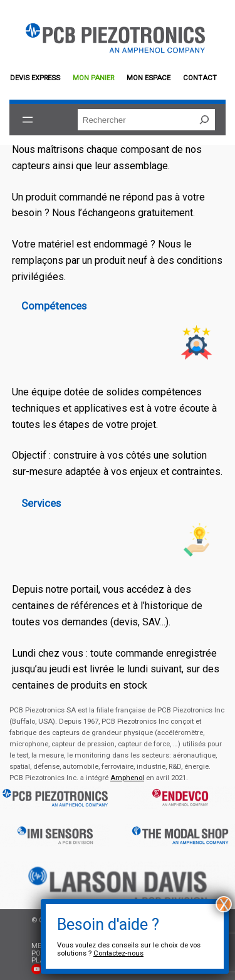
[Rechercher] (204, 120)
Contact (200, 78)
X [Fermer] (224, 904)
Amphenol (127, 778)
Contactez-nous (118, 953)
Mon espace (149, 78)
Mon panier (93, 78)
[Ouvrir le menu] (28, 120)
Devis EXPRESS (35, 78)
